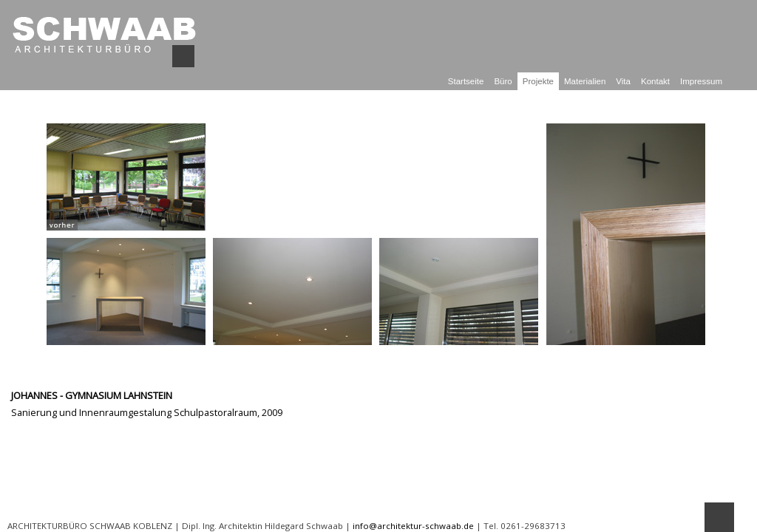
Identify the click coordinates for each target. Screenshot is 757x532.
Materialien (585, 81)
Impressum (701, 81)
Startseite (466, 81)
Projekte (538, 81)
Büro (503, 81)
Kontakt (655, 81)
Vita (623, 81)
